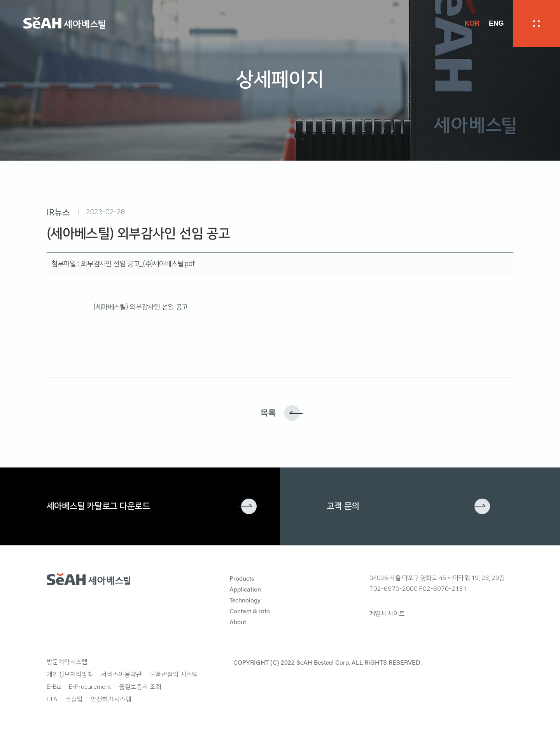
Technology (245, 600)
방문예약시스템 (67, 662)
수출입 (74, 699)
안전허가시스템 (111, 699)
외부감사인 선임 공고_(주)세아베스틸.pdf (138, 264)
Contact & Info (250, 611)
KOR (472, 23)
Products (242, 578)
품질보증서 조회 (140, 687)
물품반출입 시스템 (174, 674)
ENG (496, 23)
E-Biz (54, 687)
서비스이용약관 (122, 674)
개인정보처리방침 (70, 674)
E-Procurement (90, 687)
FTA (52, 699)
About (238, 622)
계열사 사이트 (387, 614)
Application (245, 589)
